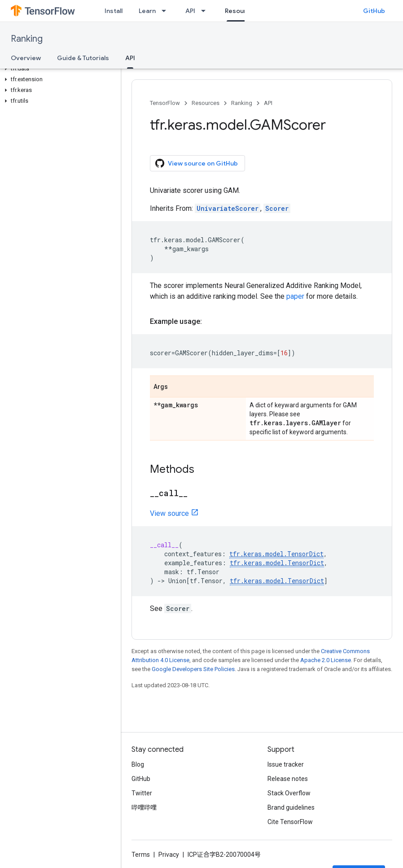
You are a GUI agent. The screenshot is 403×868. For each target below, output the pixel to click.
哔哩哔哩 (144, 807)
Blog (138, 764)
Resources (206, 103)
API (190, 11)
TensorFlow (165, 103)
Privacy (169, 855)
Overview (26, 58)
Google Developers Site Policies (193, 669)
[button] (59, 69)
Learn (147, 11)
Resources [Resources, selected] (241, 11)
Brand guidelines (291, 807)
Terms (141, 855)
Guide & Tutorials (83, 58)
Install (114, 11)
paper (295, 296)
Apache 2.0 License (326, 660)
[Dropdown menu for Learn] (166, 11)
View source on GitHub (197, 163)
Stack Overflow (289, 793)
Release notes (288, 779)
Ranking (27, 39)
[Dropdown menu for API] (206, 11)
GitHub (374, 11)
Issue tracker (286, 764)
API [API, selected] (130, 58)
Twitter (142, 793)
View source (169, 513)
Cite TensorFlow (290, 822)
